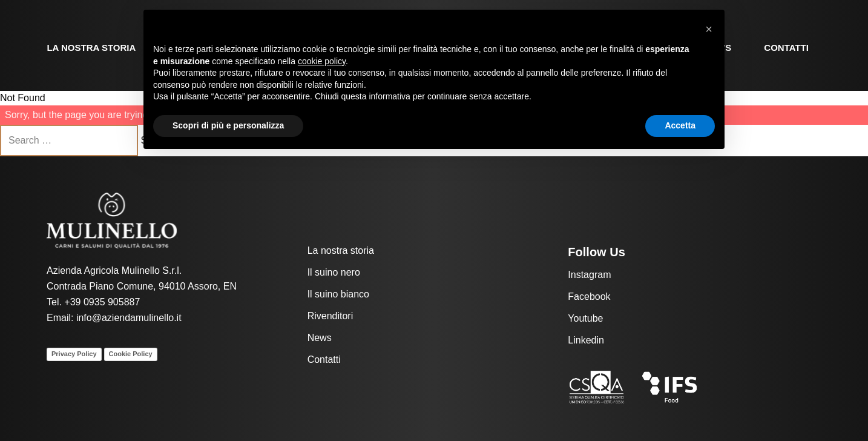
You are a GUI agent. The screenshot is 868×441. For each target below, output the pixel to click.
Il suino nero (334, 272)
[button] (709, 29)
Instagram (589, 275)
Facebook (589, 297)
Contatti (786, 48)
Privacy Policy (74, 354)
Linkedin (586, 340)
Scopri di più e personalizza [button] (228, 125)
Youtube (585, 318)
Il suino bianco (338, 294)
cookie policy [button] (322, 61)
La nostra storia (91, 48)
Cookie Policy (131, 354)
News (320, 338)
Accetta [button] (680, 125)
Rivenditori (330, 316)
